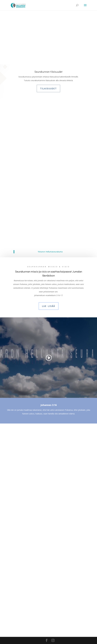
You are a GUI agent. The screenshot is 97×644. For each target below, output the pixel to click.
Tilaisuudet (48, 88)
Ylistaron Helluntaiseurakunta (50, 252)
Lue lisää (49, 306)
